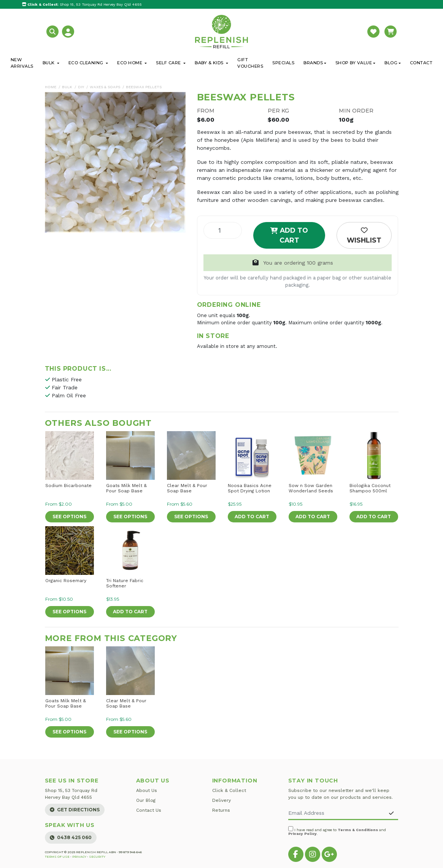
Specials (283, 63)
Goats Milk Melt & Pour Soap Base (126, 488)
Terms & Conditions (358, 830)
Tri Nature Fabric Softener (125, 583)
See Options (69, 517)
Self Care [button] (169, 63)
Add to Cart (289, 235)
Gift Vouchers (250, 63)
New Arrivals (22, 63)
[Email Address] (337, 813)
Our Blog (146, 800)
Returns (221, 810)
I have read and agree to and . (337, 831)
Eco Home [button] (130, 63)
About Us (147, 790)
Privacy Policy (302, 834)
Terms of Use (57, 857)
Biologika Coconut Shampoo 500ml (370, 488)
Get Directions (75, 810)
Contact (421, 63)
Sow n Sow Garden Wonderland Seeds (311, 488)
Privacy (79, 857)
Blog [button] (391, 63)
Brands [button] (313, 63)
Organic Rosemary (66, 581)
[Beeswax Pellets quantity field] (223, 230)
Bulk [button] (49, 63)
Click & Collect (229, 790)
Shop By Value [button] (354, 63)
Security (97, 857)
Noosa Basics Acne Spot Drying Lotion (250, 488)
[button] (53, 31)
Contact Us (149, 810)
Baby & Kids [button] (210, 63)
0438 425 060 (71, 837)
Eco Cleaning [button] (87, 63)
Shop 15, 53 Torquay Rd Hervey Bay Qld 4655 (82, 4)
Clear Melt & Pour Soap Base (187, 488)
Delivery (221, 800)
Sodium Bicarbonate (68, 486)
